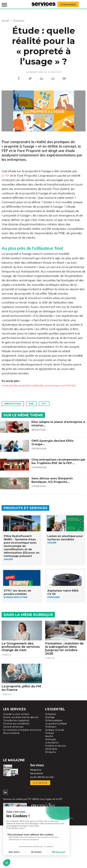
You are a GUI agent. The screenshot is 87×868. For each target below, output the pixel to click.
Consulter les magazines (16, 728)
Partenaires (51, 757)
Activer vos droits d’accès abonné (21, 725)
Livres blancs (52, 750)
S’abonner (69, 4)
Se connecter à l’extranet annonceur (22, 738)
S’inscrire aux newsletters (16, 731)
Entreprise (51, 722)
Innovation (14, 408)
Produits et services (56, 753)
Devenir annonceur (13, 735)
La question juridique (56, 731)
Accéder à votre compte (16, 722)
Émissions (50, 760)
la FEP (6, 175)
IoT (49, 408)
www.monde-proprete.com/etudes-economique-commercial (36, 387)
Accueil (6, 20)
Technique (51, 747)
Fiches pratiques (54, 728)
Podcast (50, 741)
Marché (49, 744)
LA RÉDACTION (34, 71)
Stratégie (50, 725)
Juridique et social (54, 738)
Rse (35, 408)
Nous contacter (11, 741)
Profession (20, 20)
